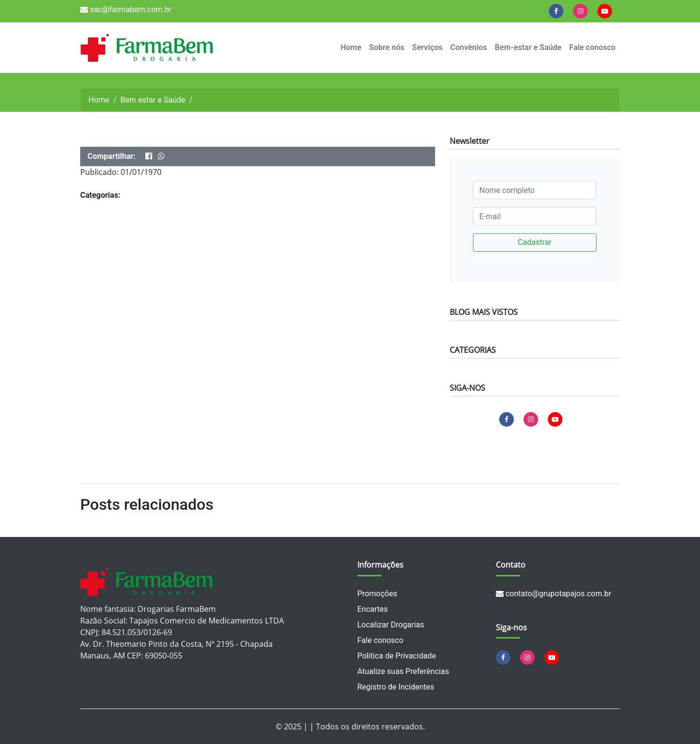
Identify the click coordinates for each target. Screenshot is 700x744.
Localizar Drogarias (391, 625)
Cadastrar (535, 242)
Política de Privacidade (397, 656)
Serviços (427, 47)
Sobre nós (386, 47)
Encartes (373, 609)
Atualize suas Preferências (403, 671)
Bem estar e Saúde (153, 100)
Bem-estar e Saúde (528, 47)
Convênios (469, 47)
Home (351, 47)
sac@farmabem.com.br (126, 9)
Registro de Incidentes (396, 687)
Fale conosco (592, 47)
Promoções (377, 594)
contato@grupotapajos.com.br (553, 594)
